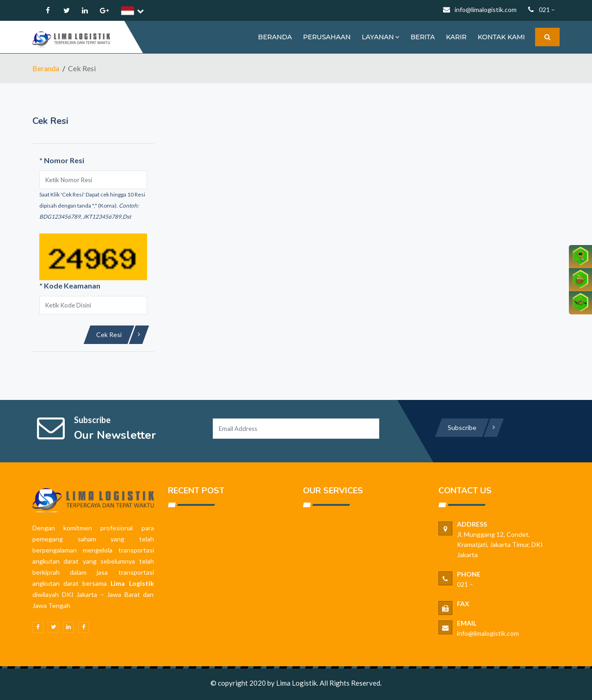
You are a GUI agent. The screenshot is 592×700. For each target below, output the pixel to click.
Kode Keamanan (70, 286)
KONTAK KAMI (501, 37)
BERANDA (275, 37)
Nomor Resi (62, 160)
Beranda (46, 68)
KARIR (456, 37)
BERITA (423, 37)
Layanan (380, 37)
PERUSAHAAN (327, 37)
